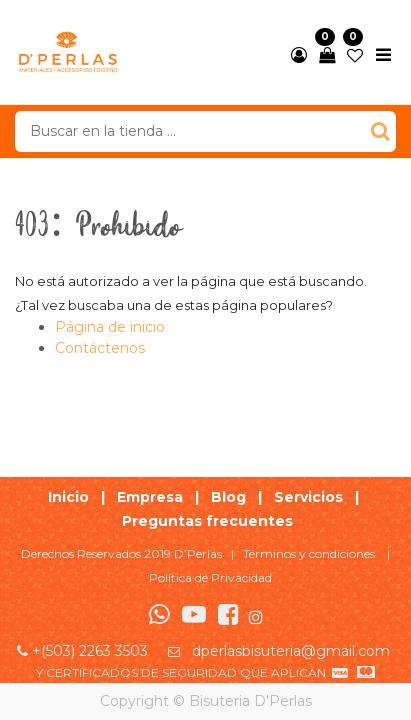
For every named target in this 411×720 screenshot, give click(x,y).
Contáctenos (100, 348)
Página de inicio (110, 327)
